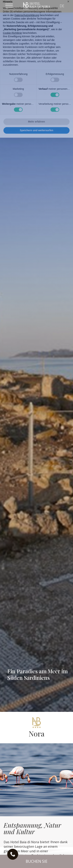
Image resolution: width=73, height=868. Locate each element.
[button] (36, 861)
